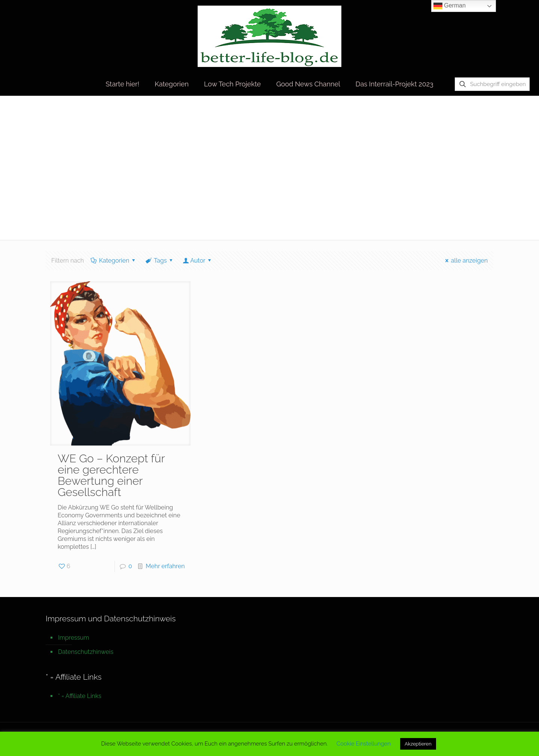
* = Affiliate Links (80, 696)
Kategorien (114, 261)
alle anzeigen (465, 261)
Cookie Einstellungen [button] (364, 744)
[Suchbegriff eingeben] (492, 84)
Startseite (424, 111)
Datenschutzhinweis (86, 652)
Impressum (74, 638)
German (450, 6)
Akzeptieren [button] (418, 744)
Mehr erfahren (165, 566)
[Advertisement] (269, 172)
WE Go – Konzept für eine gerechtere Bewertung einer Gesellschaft (111, 475)
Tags (160, 261)
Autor (198, 261)
